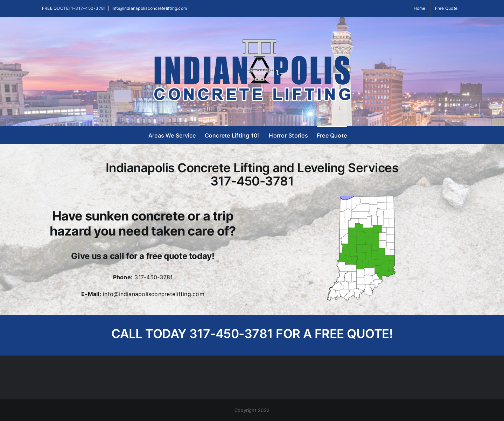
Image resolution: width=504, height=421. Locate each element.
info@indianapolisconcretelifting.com (149, 8)
